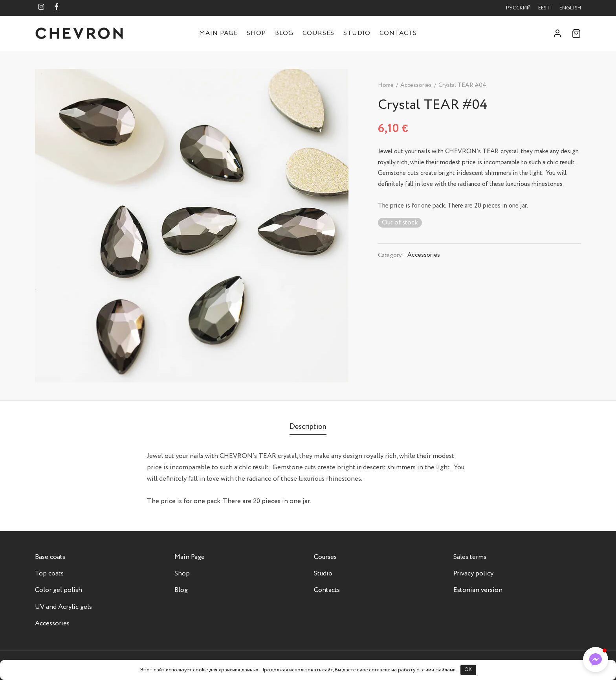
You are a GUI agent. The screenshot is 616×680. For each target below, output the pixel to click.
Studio (357, 33)
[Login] (557, 33)
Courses (318, 33)
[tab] (308, 427)
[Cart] (576, 33)
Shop (256, 33)
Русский (518, 8)
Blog (284, 33)
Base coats (50, 557)
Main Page (218, 33)
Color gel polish (59, 590)
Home (386, 85)
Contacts (398, 33)
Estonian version (478, 590)
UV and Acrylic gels (63, 607)
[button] (596, 660)
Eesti (545, 8)
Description (308, 427)
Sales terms (470, 557)
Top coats (49, 574)
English (570, 8)
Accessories (416, 85)
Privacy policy (473, 574)
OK (468, 670)
